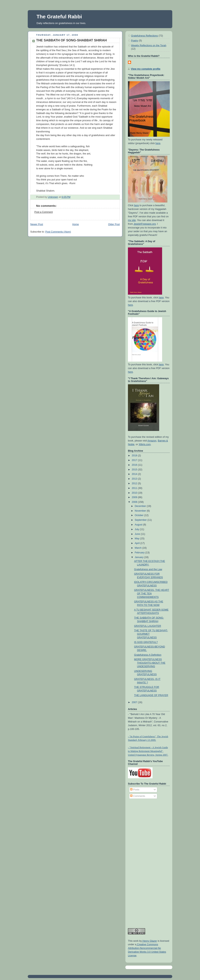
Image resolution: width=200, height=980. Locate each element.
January (139, 557)
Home (76, 224)
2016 (135, 465)
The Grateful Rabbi (59, 17)
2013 (135, 479)
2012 (135, 483)
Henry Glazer (149, 941)
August (139, 525)
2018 (135, 456)
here (158, 143)
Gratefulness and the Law (148, 569)
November (141, 511)
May (137, 539)
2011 (135, 488)
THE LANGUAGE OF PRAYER (151, 695)
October (139, 515)
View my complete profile (146, 69)
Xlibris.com (145, 444)
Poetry (135, 41)
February (140, 553)
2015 (135, 470)
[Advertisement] (144, 862)
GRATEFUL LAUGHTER (148, 626)
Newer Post (37, 224)
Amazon (152, 441)
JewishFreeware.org (145, 224)
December (141, 506)
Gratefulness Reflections (144, 36)
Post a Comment (44, 212)
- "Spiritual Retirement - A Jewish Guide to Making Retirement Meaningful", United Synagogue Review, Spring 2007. (148, 751)
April (138, 543)
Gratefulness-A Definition (148, 655)
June (138, 534)
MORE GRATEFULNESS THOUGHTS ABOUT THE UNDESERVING (150, 663)
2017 (135, 460)
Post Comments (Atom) (58, 232)
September (141, 520)
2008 (135, 502)
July (137, 529)
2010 (135, 493)
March (139, 548)
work (136, 941)
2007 (135, 702)
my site (132, 220)
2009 (135, 497)
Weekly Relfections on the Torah (149, 45)
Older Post (114, 224)
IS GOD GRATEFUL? (146, 642)
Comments (137, 796)
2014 (135, 474)
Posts (135, 790)
